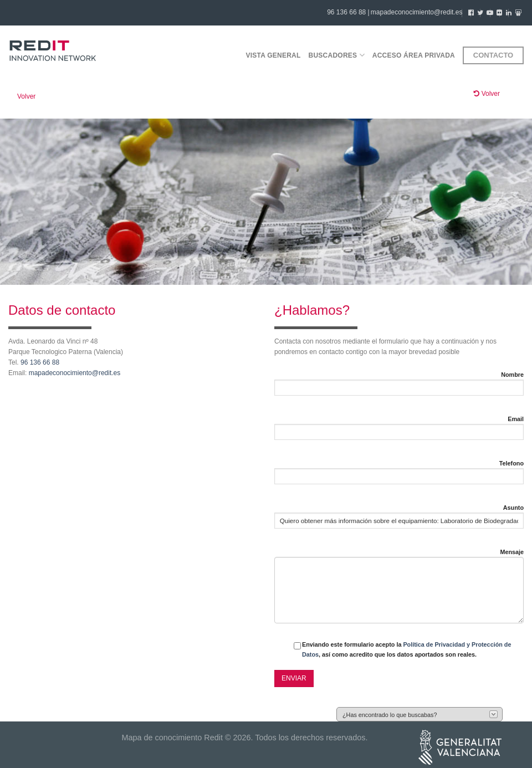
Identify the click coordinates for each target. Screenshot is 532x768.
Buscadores (337, 55)
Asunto (513, 508)
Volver (26, 96)
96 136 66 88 (40, 362)
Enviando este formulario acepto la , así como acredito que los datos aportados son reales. (406, 649)
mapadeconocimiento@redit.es (417, 12)
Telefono (511, 463)
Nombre (512, 375)
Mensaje (512, 552)
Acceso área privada (414, 55)
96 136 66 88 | (348, 12)
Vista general (273, 55)
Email (516, 419)
